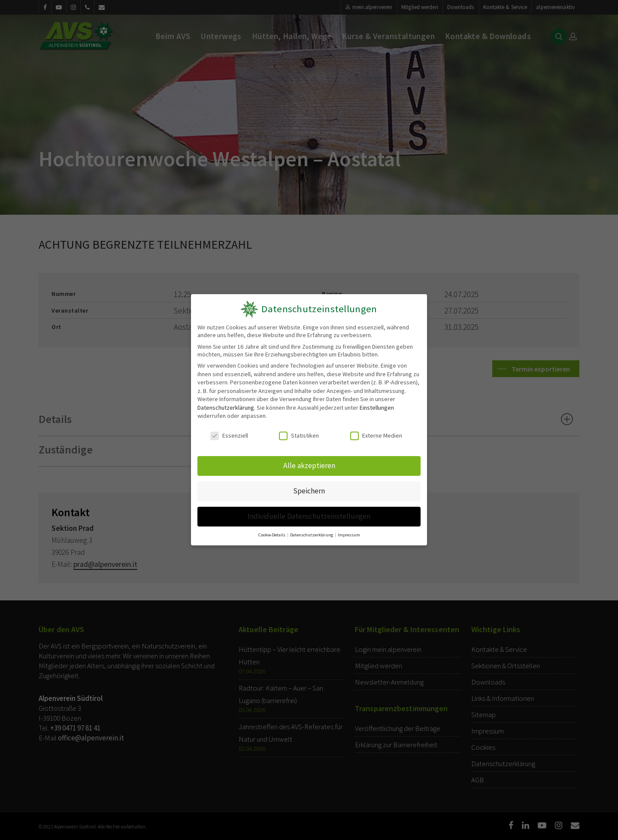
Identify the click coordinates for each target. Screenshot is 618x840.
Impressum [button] (348, 532)
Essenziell (229, 436)
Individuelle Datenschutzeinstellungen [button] (309, 514)
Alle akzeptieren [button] (309, 465)
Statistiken (299, 436)
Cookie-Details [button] (273, 532)
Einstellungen (377, 408)
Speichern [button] (309, 490)
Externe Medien (376, 436)
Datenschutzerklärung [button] (312, 532)
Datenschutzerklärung (226, 408)
